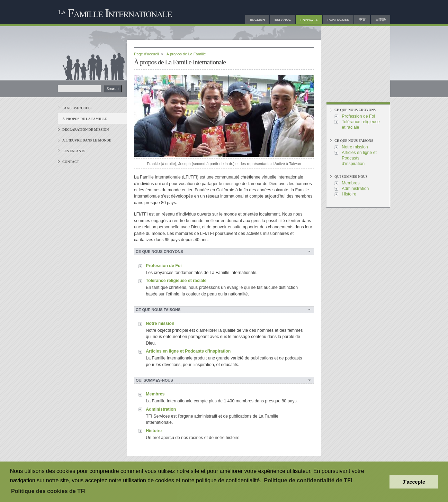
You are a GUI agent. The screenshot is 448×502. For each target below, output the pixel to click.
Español (283, 20)
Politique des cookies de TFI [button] (48, 491)
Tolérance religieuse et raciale (176, 281)
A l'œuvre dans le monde (87, 140)
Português (338, 20)
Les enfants (74, 151)
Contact (71, 162)
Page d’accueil (77, 108)
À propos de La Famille (85, 119)
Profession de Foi (164, 266)
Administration (161, 409)
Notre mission (160, 323)
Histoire (154, 431)
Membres (155, 394)
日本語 (380, 20)
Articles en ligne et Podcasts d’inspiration (188, 351)
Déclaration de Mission (86, 130)
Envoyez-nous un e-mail (347, 88)
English (257, 20)
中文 (362, 20)
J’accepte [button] (414, 482)
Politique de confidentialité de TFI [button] (308, 480)
